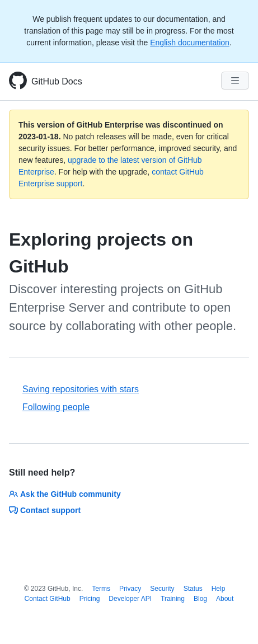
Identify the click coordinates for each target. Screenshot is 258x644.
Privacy (130, 589)
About (225, 599)
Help (219, 589)
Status (193, 589)
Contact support (45, 510)
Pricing (90, 599)
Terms (101, 589)
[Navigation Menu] (235, 81)
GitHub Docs (57, 81)
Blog (200, 599)
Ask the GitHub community (65, 494)
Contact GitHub (48, 599)
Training (173, 599)
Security (162, 589)
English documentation (190, 43)
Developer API (130, 599)
